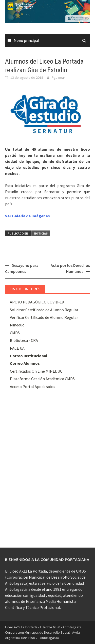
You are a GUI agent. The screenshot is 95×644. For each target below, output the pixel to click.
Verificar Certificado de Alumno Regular (44, 317)
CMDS (15, 333)
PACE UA (17, 348)
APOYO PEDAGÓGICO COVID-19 (37, 302)
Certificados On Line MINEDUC (36, 371)
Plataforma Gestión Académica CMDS (42, 379)
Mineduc (17, 325)
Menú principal (26, 40)
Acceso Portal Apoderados (33, 387)
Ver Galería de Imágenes (27, 216)
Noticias (41, 233)
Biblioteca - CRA (24, 340)
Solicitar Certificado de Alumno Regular (44, 310)
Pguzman (59, 78)
